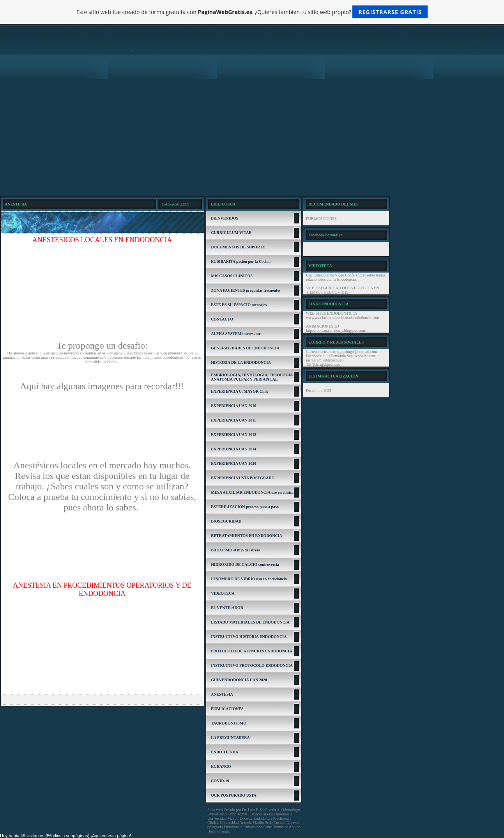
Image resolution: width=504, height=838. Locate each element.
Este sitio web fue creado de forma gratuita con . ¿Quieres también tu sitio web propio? (252, 12)
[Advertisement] (252, 137)
